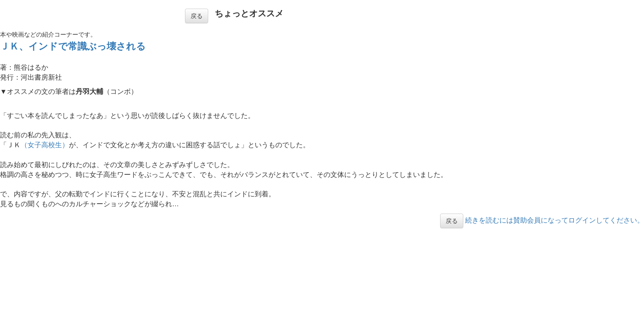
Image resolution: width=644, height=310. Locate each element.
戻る (197, 16)
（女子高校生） (45, 145)
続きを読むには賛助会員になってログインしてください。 (555, 220)
